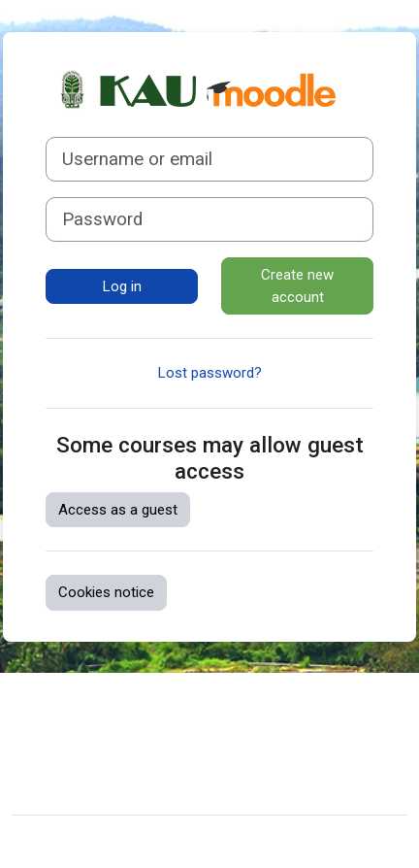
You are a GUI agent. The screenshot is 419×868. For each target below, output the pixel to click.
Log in (122, 286)
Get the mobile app (87, 766)
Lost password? (210, 373)
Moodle (129, 842)
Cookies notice (106, 592)
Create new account (297, 286)
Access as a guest (118, 510)
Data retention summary (104, 736)
